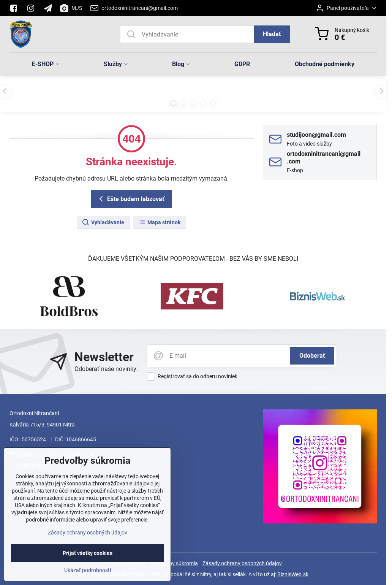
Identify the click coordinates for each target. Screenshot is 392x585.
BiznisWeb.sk (293, 574)
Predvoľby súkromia (174, 563)
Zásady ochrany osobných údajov (242, 563)
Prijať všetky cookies (88, 563)
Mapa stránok (159, 222)
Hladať (272, 34)
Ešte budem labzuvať (130, 199)
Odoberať (312, 356)
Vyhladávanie (103, 222)
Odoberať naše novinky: (106, 369)
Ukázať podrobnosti (88, 580)
